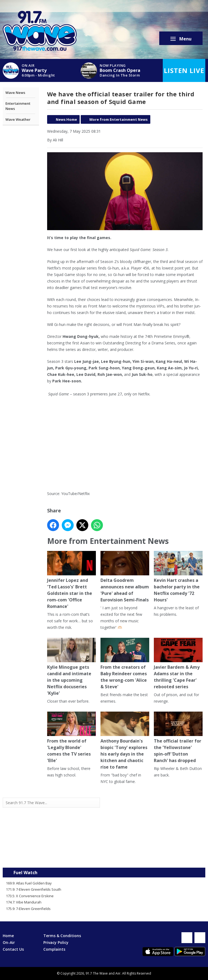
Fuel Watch (25, 873)
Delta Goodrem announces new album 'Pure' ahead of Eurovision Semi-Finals (125, 577)
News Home (66, 119)
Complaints (54, 949)
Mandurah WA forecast (155, 857)
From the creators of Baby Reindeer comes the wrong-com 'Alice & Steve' (125, 664)
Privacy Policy (56, 942)
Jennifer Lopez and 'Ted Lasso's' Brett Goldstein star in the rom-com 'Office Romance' (71, 580)
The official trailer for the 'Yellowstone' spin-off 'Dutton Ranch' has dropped (178, 738)
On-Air (9, 942)
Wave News (15, 93)
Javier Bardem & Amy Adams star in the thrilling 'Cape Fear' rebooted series (178, 664)
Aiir (118, 973)
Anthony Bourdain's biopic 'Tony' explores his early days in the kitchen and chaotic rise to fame (125, 741)
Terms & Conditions (62, 936)
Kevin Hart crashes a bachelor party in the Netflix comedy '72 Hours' (178, 577)
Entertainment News (18, 106)
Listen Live (184, 70)
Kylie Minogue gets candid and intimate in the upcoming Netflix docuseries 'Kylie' (71, 667)
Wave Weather (18, 119)
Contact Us (13, 949)
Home (8, 936)
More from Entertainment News (118, 119)
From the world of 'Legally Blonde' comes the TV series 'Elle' (71, 738)
